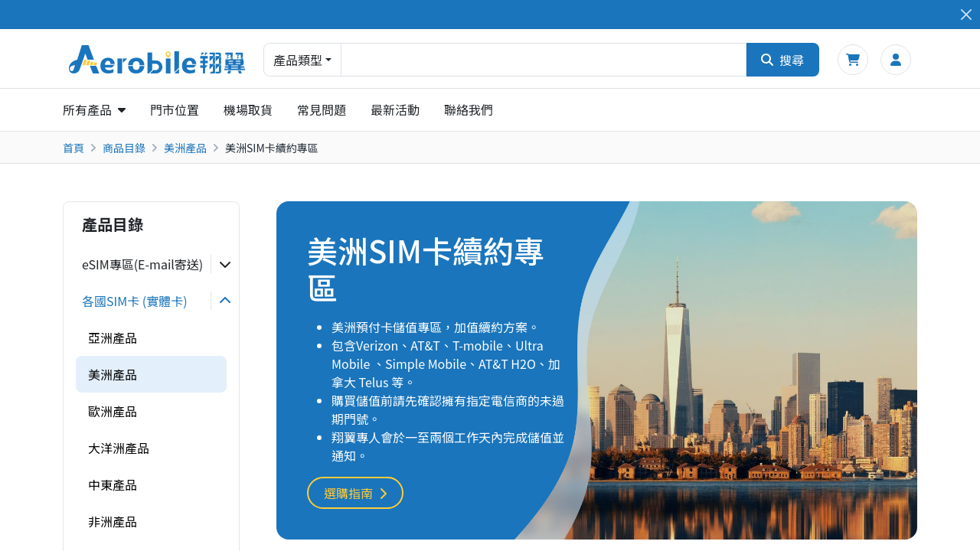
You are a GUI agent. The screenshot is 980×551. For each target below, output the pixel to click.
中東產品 (113, 484)
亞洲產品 (113, 337)
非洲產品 (113, 521)
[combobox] (544, 60)
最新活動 (395, 109)
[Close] (966, 15)
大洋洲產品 (119, 448)
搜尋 (782, 60)
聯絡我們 (469, 109)
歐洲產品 (113, 411)
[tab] (151, 264)
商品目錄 (124, 148)
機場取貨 (248, 109)
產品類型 (298, 60)
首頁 (73, 148)
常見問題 (322, 109)
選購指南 (355, 493)
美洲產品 (185, 148)
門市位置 (175, 109)
